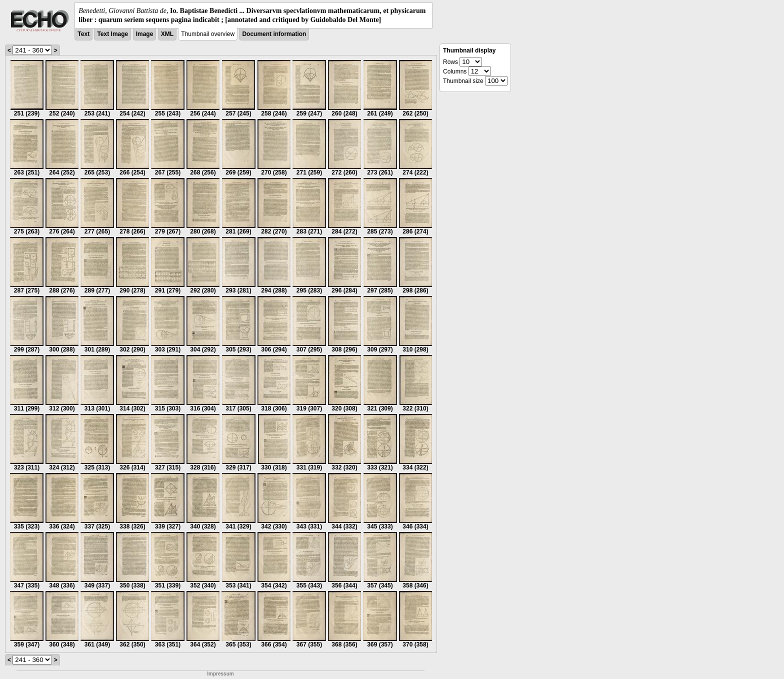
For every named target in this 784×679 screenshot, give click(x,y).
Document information (274, 34)
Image (145, 34)
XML (167, 34)
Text (83, 34)
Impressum (220, 674)
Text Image (112, 34)
